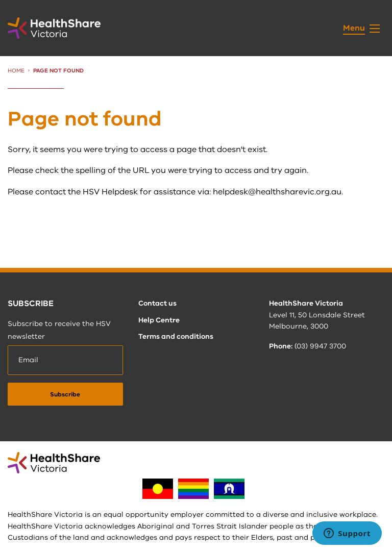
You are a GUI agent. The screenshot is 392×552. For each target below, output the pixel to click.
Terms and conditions (176, 336)
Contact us (157, 303)
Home (16, 71)
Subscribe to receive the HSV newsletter (59, 330)
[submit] (65, 394)
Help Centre (159, 320)
